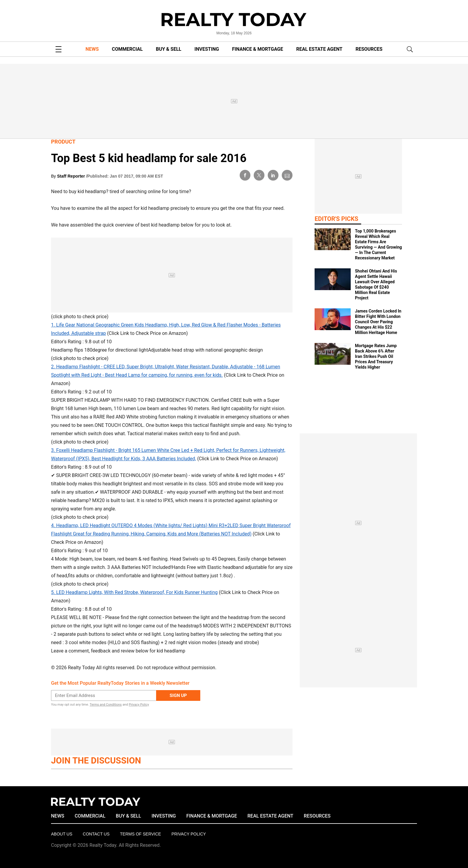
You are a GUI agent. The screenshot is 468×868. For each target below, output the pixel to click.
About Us (62, 834)
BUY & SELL (168, 49)
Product (63, 142)
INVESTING (207, 49)
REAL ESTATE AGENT (319, 49)
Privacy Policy (139, 705)
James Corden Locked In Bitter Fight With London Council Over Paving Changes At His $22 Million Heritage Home (378, 322)
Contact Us (96, 834)
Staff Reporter (71, 176)
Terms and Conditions (106, 705)
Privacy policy (188, 834)
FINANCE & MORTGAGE (258, 49)
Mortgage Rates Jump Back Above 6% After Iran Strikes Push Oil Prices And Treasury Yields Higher (376, 356)
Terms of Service (140, 834)
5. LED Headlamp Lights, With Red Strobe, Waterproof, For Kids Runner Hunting (134, 592)
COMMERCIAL (127, 49)
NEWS (92, 49)
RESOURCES (369, 49)
